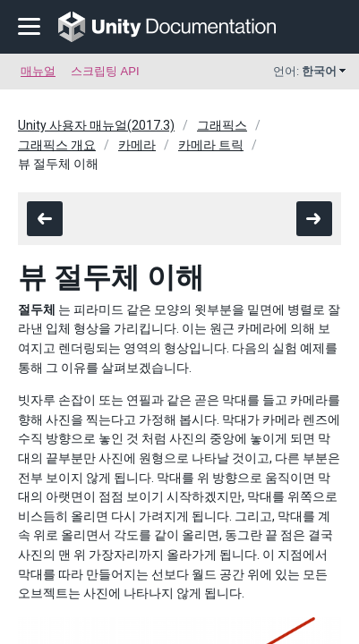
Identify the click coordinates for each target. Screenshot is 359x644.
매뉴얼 (38, 71)
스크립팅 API (105, 71)
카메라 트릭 (211, 145)
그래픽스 (222, 125)
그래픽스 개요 (57, 145)
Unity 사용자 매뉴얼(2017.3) (96, 125)
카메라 (137, 145)
